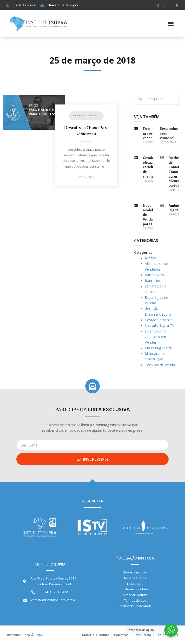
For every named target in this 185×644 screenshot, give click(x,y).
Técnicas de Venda (160, 365)
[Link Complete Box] (65, 145)
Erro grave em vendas (150, 133)
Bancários (153, 280)
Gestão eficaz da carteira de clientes (150, 167)
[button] (171, 24)
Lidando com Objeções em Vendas (155, 337)
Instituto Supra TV (160, 325)
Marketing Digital (159, 348)
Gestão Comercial (159, 320)
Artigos (151, 258)
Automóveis (154, 275)
